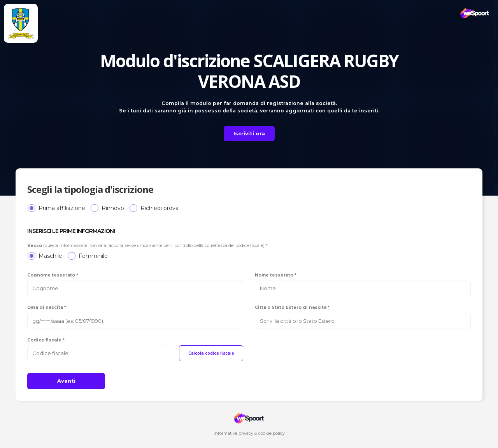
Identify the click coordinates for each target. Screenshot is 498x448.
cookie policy (272, 433)
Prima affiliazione (62, 208)
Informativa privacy (233, 433)
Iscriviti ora (249, 133)
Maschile (50, 256)
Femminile (93, 256)
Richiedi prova (160, 208)
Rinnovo (113, 208)
